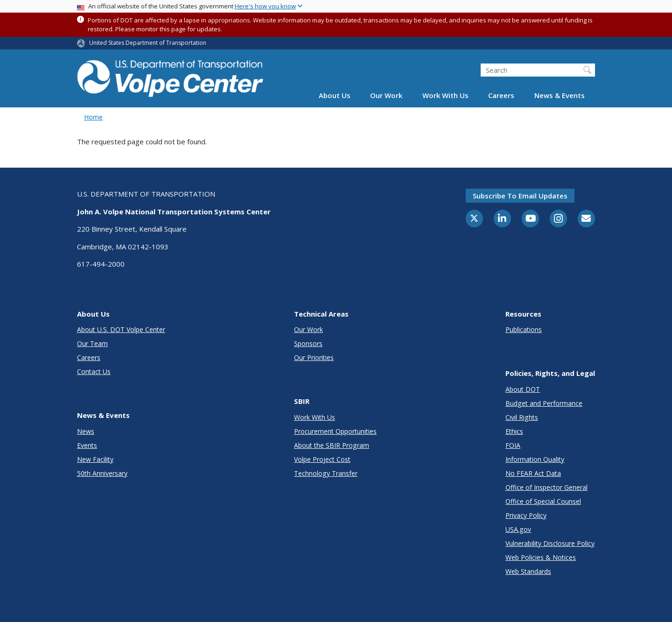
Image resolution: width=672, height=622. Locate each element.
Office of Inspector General (546, 487)
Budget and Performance (544, 403)
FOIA (513, 445)
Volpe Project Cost (322, 459)
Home (93, 117)
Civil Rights (522, 417)
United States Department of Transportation (148, 43)
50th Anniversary (102, 473)
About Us (335, 95)
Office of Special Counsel (543, 501)
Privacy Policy (526, 515)
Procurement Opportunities (335, 431)
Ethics (514, 431)
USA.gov (518, 529)
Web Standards (528, 571)
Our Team (92, 343)
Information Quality (535, 459)
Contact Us (94, 371)
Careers (501, 95)
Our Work (386, 95)
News (86, 431)
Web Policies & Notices (541, 557)
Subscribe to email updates (520, 196)
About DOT (523, 389)
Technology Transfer (326, 473)
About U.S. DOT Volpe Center (121, 329)
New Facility (95, 459)
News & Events (560, 95)
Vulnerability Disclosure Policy (550, 543)
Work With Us (445, 95)
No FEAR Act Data (533, 473)
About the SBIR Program (332, 445)
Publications (524, 329)
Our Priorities (314, 357)
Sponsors (308, 343)
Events (87, 445)
